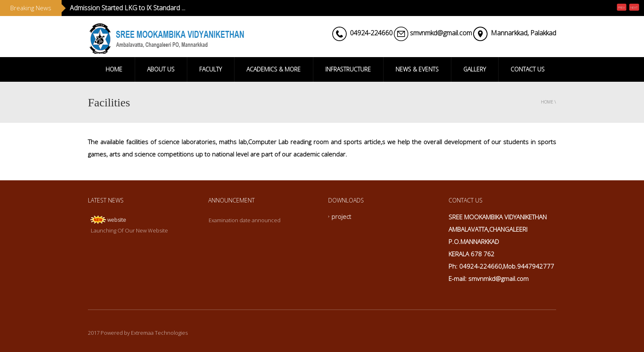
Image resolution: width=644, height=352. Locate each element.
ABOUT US (161, 69)
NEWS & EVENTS (417, 69)
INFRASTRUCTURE (348, 69)
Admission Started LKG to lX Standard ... (128, 8)
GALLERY (475, 69)
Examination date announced (245, 220)
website (117, 220)
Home (547, 102)
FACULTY (210, 69)
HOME (114, 69)
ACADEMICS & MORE (274, 69)
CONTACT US (528, 69)
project (341, 216)
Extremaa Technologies (159, 333)
